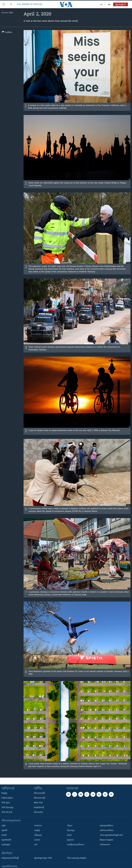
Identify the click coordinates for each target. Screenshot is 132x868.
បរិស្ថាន (70, 826)
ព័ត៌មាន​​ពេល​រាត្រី (40, 798)
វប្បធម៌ (69, 835)
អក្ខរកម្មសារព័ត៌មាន (106, 826)
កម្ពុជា (4, 826)
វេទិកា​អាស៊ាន (38, 812)
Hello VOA (38, 803)
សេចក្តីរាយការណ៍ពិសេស (76, 845)
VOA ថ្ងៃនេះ (6, 803)
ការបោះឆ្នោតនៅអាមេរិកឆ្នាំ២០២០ (111, 835)
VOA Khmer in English (29, 5)
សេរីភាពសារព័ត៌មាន (107, 830)
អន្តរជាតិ (4, 830)
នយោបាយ (38, 826)
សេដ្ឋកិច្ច (37, 830)
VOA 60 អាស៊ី (7, 812)
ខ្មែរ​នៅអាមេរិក (6, 840)
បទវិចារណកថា (105, 845)
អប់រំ (36, 845)
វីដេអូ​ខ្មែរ (4, 793)
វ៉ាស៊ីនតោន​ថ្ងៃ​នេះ (7, 798)
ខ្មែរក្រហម (70, 840)
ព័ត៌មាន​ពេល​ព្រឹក (40, 793)
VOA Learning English (77, 858)
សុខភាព (37, 840)
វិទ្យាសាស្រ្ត (71, 830)
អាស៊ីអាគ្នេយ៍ (6, 845)
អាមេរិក (4, 835)
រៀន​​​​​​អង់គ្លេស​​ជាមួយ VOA (43, 858)
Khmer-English (106, 840)
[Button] (7, 33)
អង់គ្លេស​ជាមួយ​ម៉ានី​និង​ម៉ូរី (10, 858)
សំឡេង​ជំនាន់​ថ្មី (39, 808)
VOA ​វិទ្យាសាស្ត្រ (7, 808)
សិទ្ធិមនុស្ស (38, 835)
